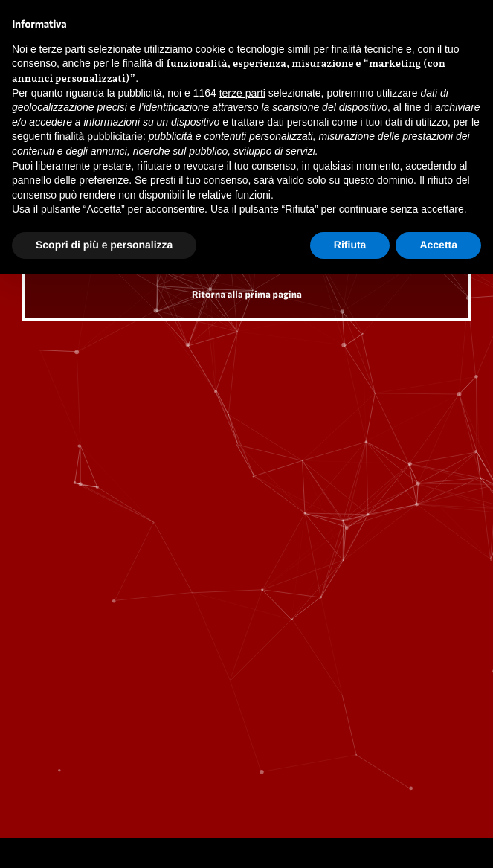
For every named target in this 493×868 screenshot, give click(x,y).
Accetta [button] (438, 245)
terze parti (242, 93)
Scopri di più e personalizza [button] (104, 245)
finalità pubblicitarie (99, 136)
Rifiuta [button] (350, 245)
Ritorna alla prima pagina (247, 294)
